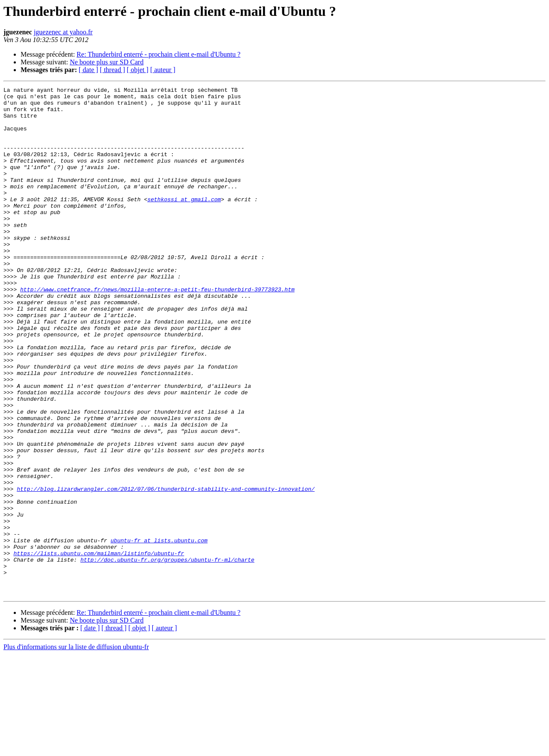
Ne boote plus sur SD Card (107, 62)
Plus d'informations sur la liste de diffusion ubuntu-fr (76, 748)
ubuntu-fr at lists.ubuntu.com (159, 632)
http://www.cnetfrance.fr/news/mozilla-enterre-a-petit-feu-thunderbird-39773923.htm (157, 330)
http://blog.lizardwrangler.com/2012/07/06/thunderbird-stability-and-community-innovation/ (166, 570)
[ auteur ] (163, 70)
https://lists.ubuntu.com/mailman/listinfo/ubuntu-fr (99, 647)
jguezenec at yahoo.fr (63, 32)
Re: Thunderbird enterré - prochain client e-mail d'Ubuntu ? (159, 54)
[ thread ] (113, 70)
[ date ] (89, 70)
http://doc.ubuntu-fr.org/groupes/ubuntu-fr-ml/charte (167, 655)
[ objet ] (137, 70)
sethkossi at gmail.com (184, 222)
